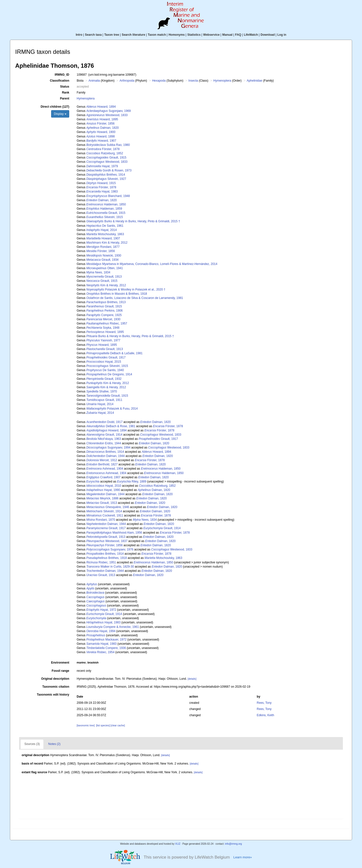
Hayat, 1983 (102, 192)
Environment (60, 663)
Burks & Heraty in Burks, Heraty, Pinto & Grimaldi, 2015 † (133, 221)
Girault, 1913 (104, 277)
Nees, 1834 (98, 272)
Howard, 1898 (101, 136)
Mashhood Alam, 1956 (114, 533)
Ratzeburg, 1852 (105, 153)
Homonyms (177, 35)
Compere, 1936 (106, 648)
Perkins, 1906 (105, 311)
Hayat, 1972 (101, 610)
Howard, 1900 (101, 132)
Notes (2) (54, 744)
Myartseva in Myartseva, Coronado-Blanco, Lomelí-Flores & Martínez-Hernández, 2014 (152, 264)
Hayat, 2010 (104, 486)
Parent (65, 98)
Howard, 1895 (102, 119)
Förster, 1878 (103, 149)
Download (268, 35)
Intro (79, 35)
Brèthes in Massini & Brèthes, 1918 (117, 294)
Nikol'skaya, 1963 (104, 439)
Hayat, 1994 (101, 631)
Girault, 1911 (104, 400)
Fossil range (60, 671)
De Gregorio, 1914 (109, 374)
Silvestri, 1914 (104, 511)
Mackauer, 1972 (106, 640)
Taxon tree (112, 35)
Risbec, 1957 (107, 323)
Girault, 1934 (102, 260)
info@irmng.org (233, 844)
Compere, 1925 (104, 315)
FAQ (238, 35)
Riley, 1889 (132, 482)
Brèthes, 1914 (106, 175)
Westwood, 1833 (107, 115)
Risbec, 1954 (100, 652)
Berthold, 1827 (102, 464)
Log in (282, 35)
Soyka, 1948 (103, 328)
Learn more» (243, 857)
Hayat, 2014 (102, 230)
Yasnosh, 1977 (103, 340)
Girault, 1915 (106, 158)
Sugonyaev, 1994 (108, 448)
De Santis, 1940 (105, 370)
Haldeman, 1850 (106, 204)
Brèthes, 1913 (106, 302)
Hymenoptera (222, 81)
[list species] (103, 725)
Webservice (212, 35)
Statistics (194, 35)
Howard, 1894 (101, 107)
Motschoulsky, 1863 (105, 234)
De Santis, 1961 (105, 226)
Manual (227, 35)
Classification (60, 81)
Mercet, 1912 (102, 460)
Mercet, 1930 (103, 319)
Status (65, 87)
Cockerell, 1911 (105, 515)
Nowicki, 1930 (104, 256)
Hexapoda (159, 81)
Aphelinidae (254, 81)
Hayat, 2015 (104, 362)
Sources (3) (32, 744)
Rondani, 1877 (103, 247)
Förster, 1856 (100, 124)
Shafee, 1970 (102, 391)
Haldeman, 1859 (104, 209)
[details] (192, 679)
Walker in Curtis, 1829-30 (110, 567)
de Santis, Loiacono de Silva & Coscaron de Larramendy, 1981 (135, 298)
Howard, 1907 (101, 141)
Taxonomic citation (56, 687)
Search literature (133, 35)
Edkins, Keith (265, 715)
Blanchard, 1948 (108, 196)
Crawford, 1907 (103, 477)
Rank (66, 93)
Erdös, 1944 (104, 443)
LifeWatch (251, 35)
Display (60, 114)
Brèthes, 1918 (107, 558)
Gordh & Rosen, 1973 (109, 170)
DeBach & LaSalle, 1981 (115, 353)
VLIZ (178, 844)
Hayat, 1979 (102, 166)
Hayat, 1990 (103, 490)
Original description (55, 679)
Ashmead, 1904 (105, 469)
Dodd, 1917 (104, 422)
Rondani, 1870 (101, 520)
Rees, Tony (264, 703)
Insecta (193, 81)
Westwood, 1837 (107, 541)
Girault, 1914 (104, 435)
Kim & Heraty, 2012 (107, 243)
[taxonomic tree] (86, 725)
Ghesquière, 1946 (108, 507)
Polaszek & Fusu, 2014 (112, 409)
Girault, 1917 (106, 357)
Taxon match (157, 35)
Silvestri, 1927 (106, 179)
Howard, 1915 (101, 183)
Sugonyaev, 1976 (110, 549)
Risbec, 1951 (101, 562)
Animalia (94, 81)
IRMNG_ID (62, 75)
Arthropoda (127, 81)
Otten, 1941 (105, 268)
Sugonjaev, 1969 (109, 111)
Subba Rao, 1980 (108, 145)
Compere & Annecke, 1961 (113, 627)
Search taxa (93, 35)
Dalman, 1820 (103, 128)
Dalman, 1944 (106, 456)
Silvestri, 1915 (105, 217)
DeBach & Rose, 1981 (111, 426)
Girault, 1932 (104, 379)
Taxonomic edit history (53, 695)
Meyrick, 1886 (102, 498)
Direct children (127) (55, 107)
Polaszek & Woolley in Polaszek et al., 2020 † (126, 289)
